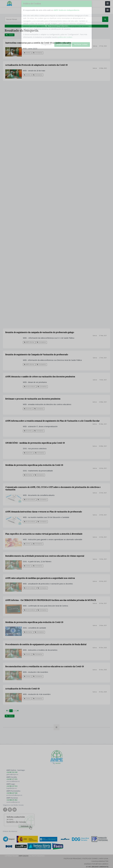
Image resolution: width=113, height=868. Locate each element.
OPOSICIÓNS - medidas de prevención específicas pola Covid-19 (35, 443)
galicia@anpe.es (12, 774)
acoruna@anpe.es (13, 781)
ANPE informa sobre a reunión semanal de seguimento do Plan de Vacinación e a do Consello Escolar (52, 421)
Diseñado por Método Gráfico (96, 864)
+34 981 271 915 (12, 779)
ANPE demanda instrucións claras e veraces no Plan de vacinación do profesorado (44, 512)
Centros (27, 53)
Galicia (95, 46)
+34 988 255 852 (12, 800)
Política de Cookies (90, 858)
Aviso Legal (104, 858)
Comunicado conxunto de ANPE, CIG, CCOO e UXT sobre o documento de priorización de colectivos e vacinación (53, 488)
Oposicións (28, 453)
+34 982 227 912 (12, 786)
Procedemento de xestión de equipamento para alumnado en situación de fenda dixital (46, 644)
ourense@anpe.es (13, 802)
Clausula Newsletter (100, 861)
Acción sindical (29, 499)
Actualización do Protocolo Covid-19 (22, 689)
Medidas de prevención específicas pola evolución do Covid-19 (34, 622)
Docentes (28, 431)
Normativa (28, 475)
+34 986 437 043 (12, 793)
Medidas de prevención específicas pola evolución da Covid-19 (34, 465)
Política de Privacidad (72, 858)
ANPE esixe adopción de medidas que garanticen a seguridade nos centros (40, 578)
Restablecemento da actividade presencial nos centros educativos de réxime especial (45, 556)
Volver (10, 35)
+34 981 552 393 (12, 772)
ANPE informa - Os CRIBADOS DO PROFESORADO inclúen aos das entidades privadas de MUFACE (51, 600)
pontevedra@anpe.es (14, 795)
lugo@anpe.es (12, 788)
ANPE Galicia (23, 856)
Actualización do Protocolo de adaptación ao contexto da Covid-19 (36, 65)
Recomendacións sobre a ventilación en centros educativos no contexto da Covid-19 (45, 666)
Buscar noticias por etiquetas (57, 26)
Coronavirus (38, 53)
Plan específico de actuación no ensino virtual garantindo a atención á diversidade (44, 534)
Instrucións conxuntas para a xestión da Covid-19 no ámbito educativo (38, 43)
